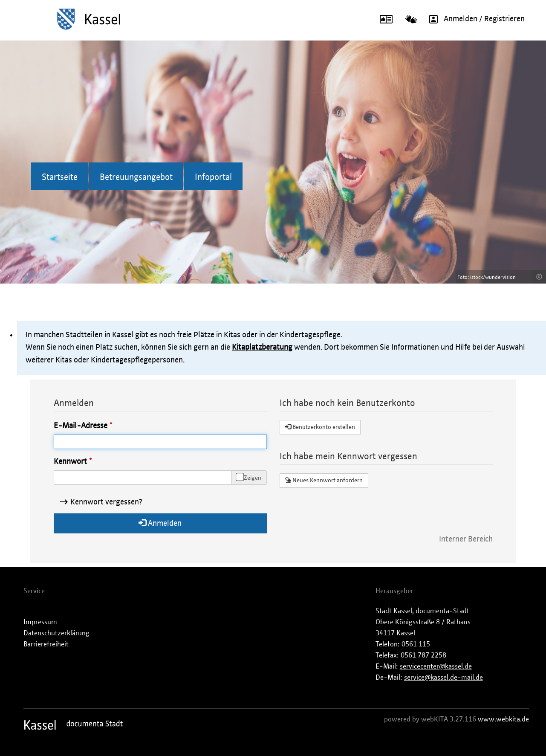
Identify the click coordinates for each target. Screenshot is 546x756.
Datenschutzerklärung (56, 633)
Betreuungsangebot (136, 177)
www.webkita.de (503, 719)
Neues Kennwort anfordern (324, 480)
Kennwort (70, 462)
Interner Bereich (466, 539)
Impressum (40, 622)
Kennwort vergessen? (106, 502)
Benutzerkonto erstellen (320, 427)
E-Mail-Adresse (81, 426)
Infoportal (213, 177)
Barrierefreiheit (46, 644)
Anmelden (160, 523)
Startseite (60, 177)
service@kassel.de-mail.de (443, 678)
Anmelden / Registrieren (474, 19)
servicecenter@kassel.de (436, 666)
